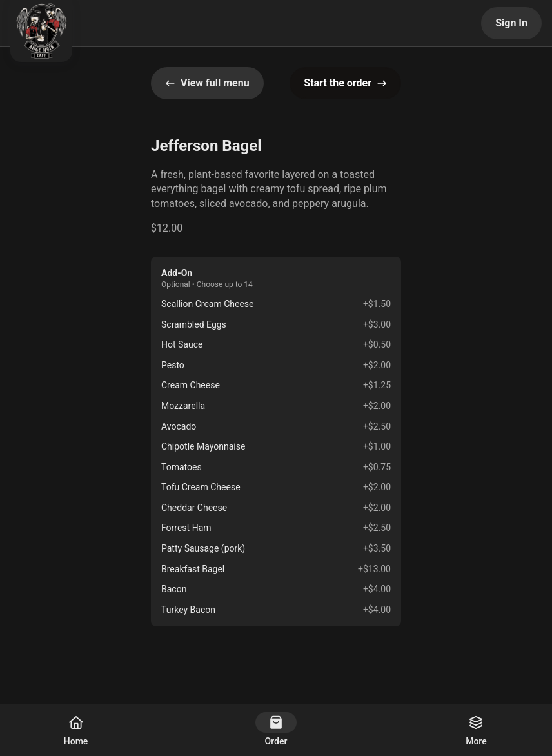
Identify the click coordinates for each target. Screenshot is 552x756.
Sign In (511, 23)
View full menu (207, 83)
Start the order (345, 83)
